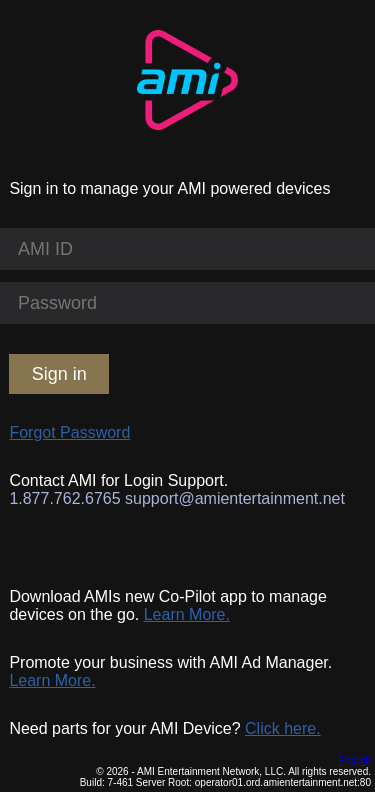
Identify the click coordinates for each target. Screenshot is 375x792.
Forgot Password (69, 432)
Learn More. (187, 614)
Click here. (283, 728)
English (354, 760)
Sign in (59, 374)
